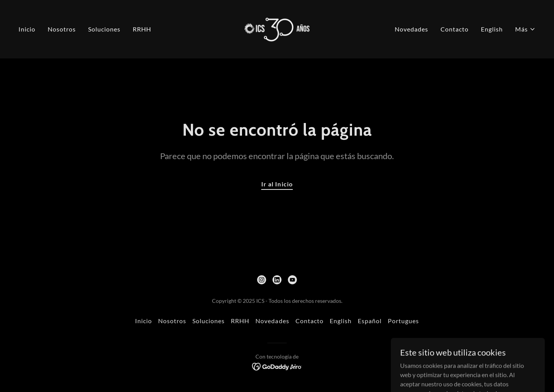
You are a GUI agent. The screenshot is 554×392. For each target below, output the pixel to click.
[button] (525, 29)
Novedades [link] (411, 29)
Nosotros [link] (62, 29)
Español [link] (370, 321)
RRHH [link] (142, 29)
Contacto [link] (455, 29)
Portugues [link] (403, 321)
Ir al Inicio (277, 184)
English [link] (492, 29)
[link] (277, 28)
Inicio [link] (27, 29)
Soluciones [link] (104, 29)
